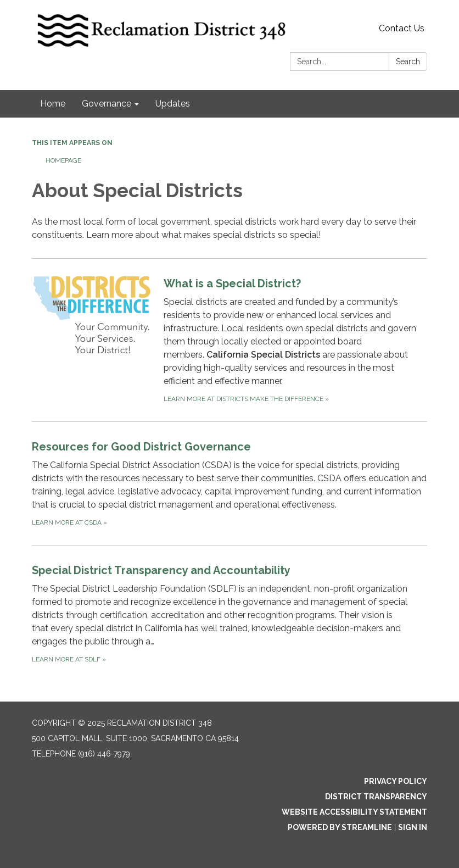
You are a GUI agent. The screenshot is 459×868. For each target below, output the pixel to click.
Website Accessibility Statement (354, 812)
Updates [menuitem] (173, 104)
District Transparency (376, 797)
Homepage (63, 160)
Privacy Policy (396, 781)
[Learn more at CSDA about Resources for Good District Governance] (229, 483)
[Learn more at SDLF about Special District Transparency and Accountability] (229, 613)
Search (408, 62)
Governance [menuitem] (107, 104)
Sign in (413, 827)
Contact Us (402, 28)
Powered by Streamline (340, 827)
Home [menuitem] (53, 104)
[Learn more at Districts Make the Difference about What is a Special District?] (229, 340)
